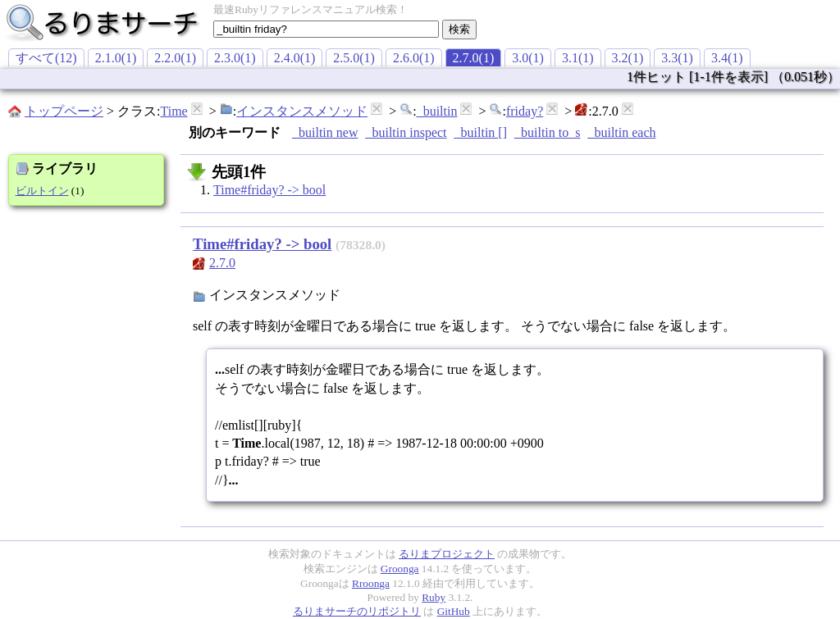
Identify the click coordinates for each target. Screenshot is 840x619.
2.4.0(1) (295, 58)
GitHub (454, 611)
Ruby (434, 597)
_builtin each (621, 132)
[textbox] (326, 29)
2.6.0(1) (414, 58)
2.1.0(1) (116, 58)
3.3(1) (677, 58)
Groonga (400, 569)
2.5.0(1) (354, 58)
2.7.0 (222, 263)
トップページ (64, 111)
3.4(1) (727, 58)
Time (173, 111)
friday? (525, 111)
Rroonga (371, 583)
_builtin (437, 111)
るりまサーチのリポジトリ (357, 611)
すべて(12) (46, 58)
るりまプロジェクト (447, 554)
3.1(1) (578, 58)
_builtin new (325, 132)
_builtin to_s (547, 132)
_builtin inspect (406, 132)
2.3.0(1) (235, 58)
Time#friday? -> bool (269, 190)
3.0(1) (528, 58)
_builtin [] (481, 132)
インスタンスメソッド (302, 111)
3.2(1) (628, 58)
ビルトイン (42, 191)
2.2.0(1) (175, 58)
